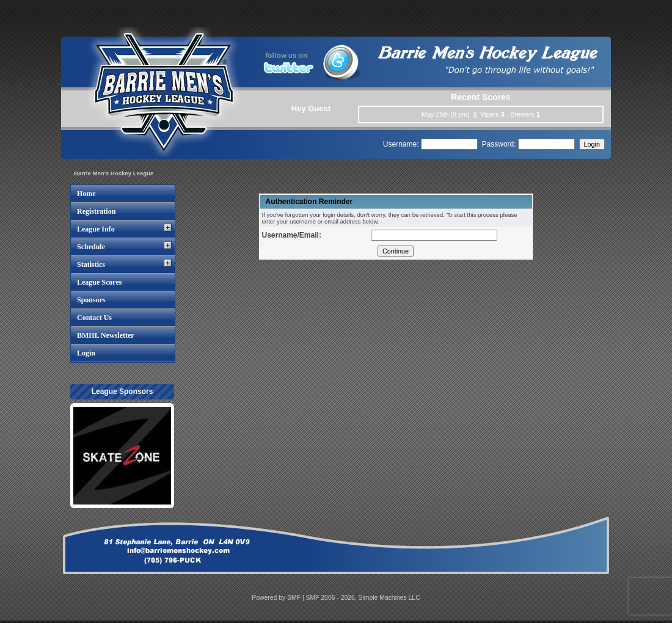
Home (86, 194)
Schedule (91, 247)
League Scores (99, 282)
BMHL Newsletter (106, 335)
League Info (96, 229)
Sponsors (91, 300)
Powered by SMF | (279, 598)
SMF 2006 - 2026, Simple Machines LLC (363, 598)
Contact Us (94, 318)
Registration (96, 211)
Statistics (91, 264)
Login (86, 353)
